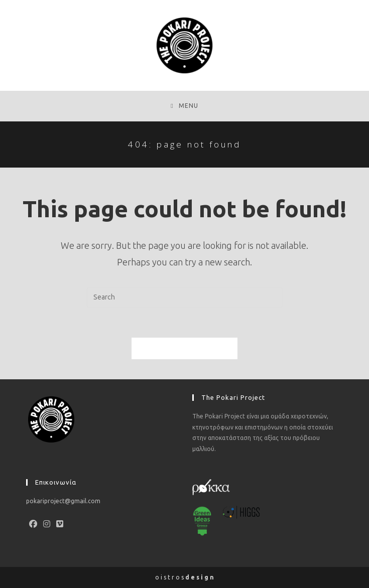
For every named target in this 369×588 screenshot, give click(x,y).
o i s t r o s (184, 577)
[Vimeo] (60, 524)
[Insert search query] (185, 298)
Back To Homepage (184, 348)
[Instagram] (47, 524)
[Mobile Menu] (184, 106)
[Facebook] (33, 524)
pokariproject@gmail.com (63, 501)
